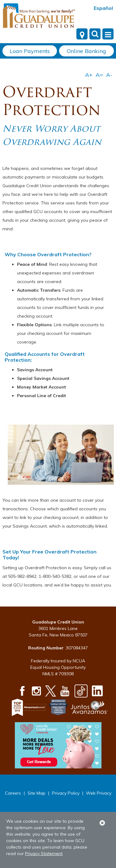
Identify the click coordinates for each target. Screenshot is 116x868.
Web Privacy (99, 793)
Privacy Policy (66, 793)
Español (103, 8)
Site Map (37, 793)
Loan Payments (30, 51)
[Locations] (82, 34)
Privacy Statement (44, 854)
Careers (13, 793)
